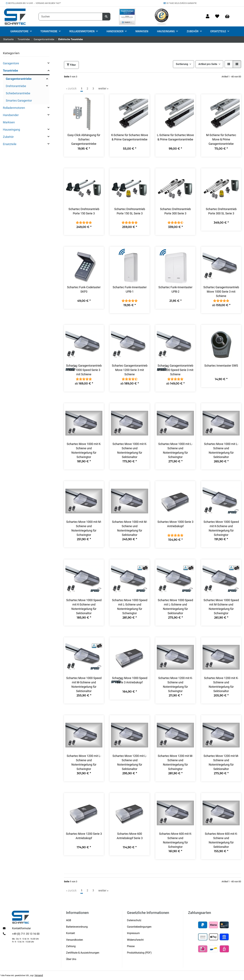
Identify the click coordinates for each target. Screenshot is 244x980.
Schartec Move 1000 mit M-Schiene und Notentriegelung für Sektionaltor (130, 528)
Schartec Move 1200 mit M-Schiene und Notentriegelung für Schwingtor (175, 762)
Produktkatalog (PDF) (139, 953)
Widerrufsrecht (135, 940)
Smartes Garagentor (19, 101)
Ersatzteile (10, 144)
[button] (208, 17)
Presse (131, 946)
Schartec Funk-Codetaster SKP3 (84, 289)
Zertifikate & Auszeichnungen (83, 953)
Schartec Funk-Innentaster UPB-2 (175, 289)
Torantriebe (10, 71)
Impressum (133, 933)
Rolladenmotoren (14, 108)
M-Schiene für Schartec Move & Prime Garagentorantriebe (221, 139)
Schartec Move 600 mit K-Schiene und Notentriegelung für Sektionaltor (221, 840)
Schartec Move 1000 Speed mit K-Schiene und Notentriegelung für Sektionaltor (84, 607)
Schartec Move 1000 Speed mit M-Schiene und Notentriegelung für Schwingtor (221, 607)
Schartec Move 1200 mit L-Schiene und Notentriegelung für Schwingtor (84, 762)
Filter (71, 65)
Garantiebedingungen (139, 927)
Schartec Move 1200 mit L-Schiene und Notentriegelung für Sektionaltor (130, 762)
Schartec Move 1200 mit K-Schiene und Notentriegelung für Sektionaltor (221, 685)
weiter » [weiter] (103, 88)
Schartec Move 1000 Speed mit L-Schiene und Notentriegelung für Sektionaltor (175, 607)
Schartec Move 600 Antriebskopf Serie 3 (130, 836)
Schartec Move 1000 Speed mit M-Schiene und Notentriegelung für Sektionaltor (84, 685)
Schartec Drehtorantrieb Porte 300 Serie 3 (175, 211)
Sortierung (182, 64)
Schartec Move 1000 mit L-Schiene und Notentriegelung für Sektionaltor (221, 450)
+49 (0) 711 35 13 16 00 (26, 934)
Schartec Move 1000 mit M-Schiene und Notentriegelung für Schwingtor (84, 528)
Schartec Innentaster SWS (221, 366)
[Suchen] (71, 17)
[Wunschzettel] (217, 17)
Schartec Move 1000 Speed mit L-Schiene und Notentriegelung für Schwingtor (130, 607)
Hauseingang (11, 130)
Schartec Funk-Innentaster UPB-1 (130, 289)
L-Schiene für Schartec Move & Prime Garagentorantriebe (175, 137)
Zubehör (8, 137)
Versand (39, 975)
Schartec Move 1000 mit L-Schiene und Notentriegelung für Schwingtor (175, 450)
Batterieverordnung (77, 927)
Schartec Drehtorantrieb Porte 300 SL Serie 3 (221, 211)
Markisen (9, 122)
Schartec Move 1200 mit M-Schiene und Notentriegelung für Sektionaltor (221, 762)
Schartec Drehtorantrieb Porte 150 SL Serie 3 (130, 211)
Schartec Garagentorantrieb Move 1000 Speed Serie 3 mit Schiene (84, 370)
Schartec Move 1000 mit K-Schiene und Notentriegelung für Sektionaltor (130, 450)
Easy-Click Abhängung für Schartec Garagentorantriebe (84, 139)
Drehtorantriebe (16, 86)
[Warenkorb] (229, 17)
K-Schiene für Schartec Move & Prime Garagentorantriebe (130, 137)
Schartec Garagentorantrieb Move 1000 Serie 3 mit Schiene (221, 292)
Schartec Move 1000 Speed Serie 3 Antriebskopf (130, 680)
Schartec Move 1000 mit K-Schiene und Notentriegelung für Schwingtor (84, 450)
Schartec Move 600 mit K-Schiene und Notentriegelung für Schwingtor (175, 840)
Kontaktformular (21, 928)
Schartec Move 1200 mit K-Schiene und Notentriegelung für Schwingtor (175, 685)
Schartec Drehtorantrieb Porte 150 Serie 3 (84, 211)
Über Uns (71, 959)
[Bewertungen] (84, 223)
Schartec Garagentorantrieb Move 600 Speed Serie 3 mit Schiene (175, 370)
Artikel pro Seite (208, 64)
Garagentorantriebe (19, 79)
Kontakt (71, 933)
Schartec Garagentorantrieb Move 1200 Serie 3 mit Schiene (130, 370)
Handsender (11, 115)
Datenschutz (134, 920)
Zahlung (71, 946)
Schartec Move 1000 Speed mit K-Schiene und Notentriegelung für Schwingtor (221, 528)
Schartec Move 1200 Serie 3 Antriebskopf (84, 836)
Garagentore (11, 63)
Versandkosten (75, 940)
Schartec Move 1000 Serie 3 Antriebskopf (175, 524)
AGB (69, 920)
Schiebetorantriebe (18, 93)
